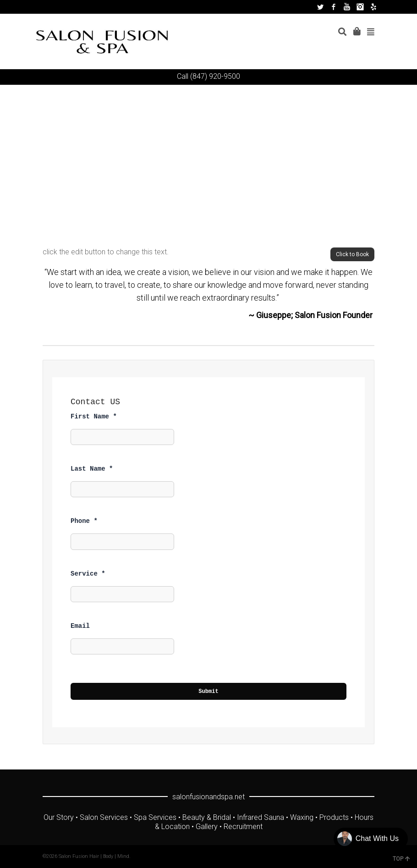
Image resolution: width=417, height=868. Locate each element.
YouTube (347, 7)
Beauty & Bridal (207, 817)
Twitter (320, 7)
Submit (208, 692)
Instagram (360, 7)
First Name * (94, 417)
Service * (88, 574)
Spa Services (155, 817)
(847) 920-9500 (215, 76)
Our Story (59, 817)
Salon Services (104, 817)
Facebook (334, 7)
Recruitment (243, 827)
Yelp (373, 7)
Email (80, 626)
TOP (401, 859)
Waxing (302, 817)
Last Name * (92, 469)
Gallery (207, 827)
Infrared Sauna (261, 817)
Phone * (84, 521)
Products (334, 817)
